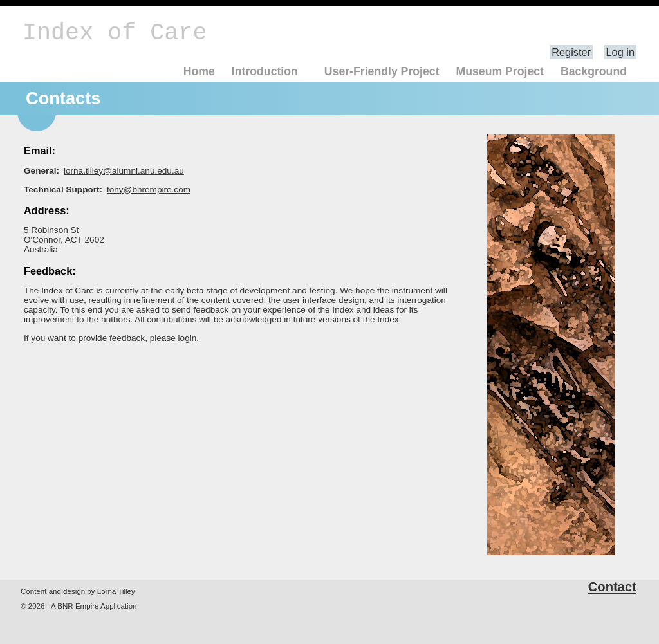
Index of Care (115, 33)
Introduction (265, 71)
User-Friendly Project (382, 71)
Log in (620, 52)
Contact (612, 587)
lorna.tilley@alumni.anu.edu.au (124, 171)
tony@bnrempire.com (149, 189)
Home (199, 71)
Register (571, 52)
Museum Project (500, 71)
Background (594, 71)
